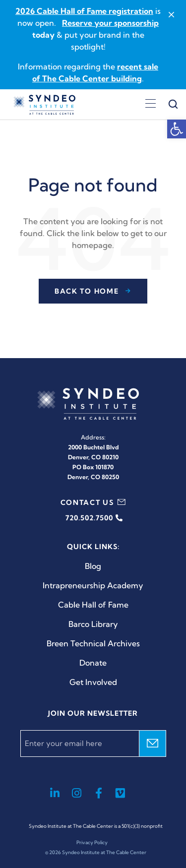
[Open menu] (151, 105)
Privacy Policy (92, 842)
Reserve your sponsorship (110, 23)
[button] (177, 129)
